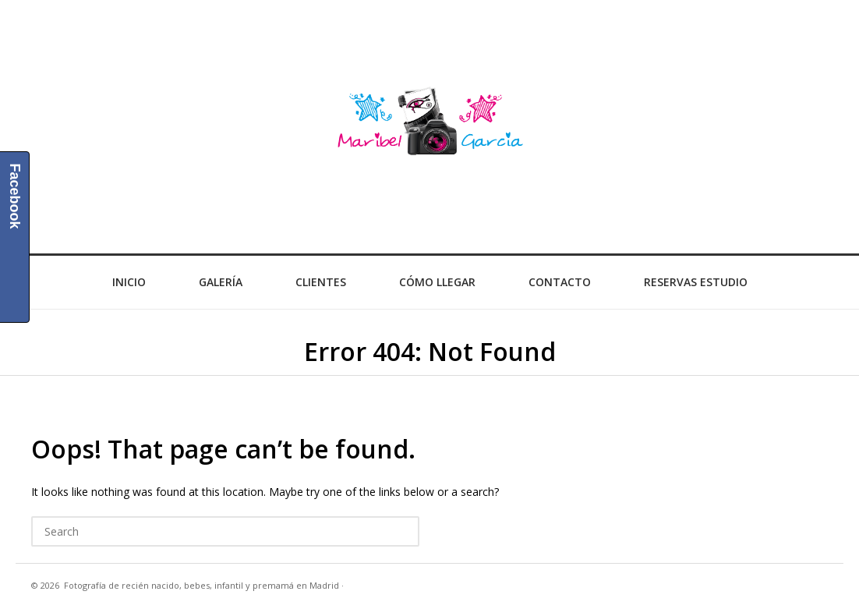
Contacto (560, 282)
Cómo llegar (437, 282)
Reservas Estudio (696, 282)
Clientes (321, 282)
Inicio (129, 282)
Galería (221, 282)
